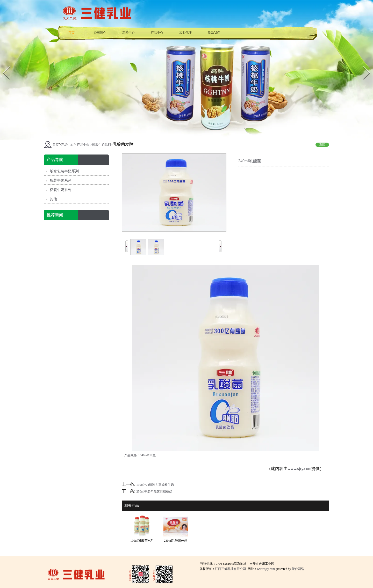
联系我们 (214, 33)
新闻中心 (128, 33)
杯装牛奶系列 (61, 190)
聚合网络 (298, 569)
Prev (3, 65)
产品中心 (157, 33)
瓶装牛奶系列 (102, 145)
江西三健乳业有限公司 (231, 569)
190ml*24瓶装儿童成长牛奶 (155, 485)
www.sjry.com (299, 469)
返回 (322, 145)
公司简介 (100, 33)
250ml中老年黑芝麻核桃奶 (154, 491)
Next (363, 65)
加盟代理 (185, 33)
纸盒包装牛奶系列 (64, 171)
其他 (53, 199)
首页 (71, 33)
